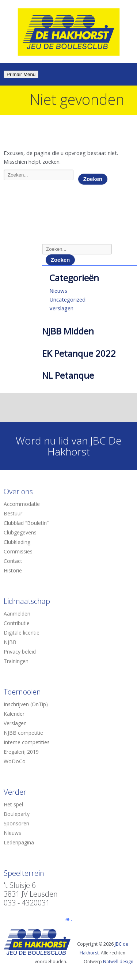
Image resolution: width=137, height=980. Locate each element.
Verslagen (61, 308)
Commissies (18, 551)
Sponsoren (16, 823)
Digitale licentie (22, 633)
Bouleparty (17, 814)
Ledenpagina (19, 842)
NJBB (10, 642)
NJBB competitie (23, 733)
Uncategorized (67, 299)
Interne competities (27, 742)
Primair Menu (21, 74)
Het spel (13, 804)
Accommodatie (22, 504)
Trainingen (16, 661)
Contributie (17, 623)
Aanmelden (17, 614)
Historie (13, 570)
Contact (13, 561)
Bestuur (13, 513)
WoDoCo (15, 761)
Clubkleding (17, 542)
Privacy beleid (20, 652)
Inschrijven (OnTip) (26, 704)
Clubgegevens (20, 532)
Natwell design (118, 962)
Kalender (14, 714)
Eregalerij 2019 (21, 752)
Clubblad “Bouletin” (26, 523)
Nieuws (58, 291)
